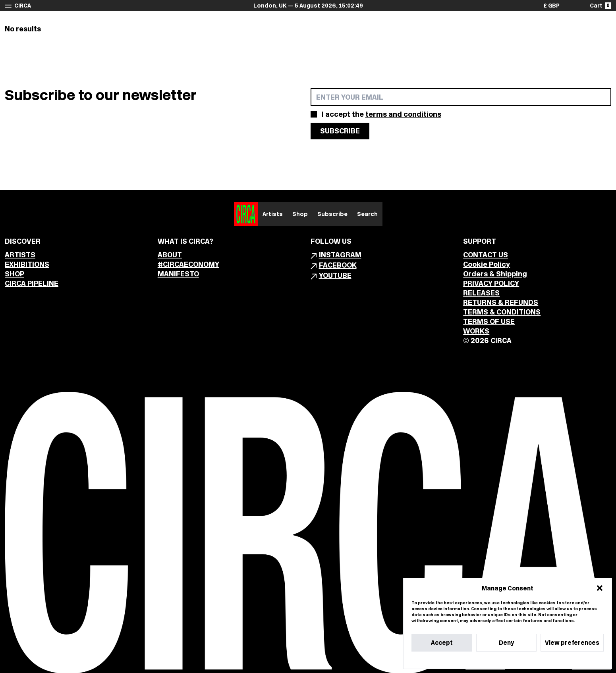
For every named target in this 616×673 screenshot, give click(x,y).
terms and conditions (403, 114)
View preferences (572, 643)
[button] (600, 588)
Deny (506, 643)
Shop (300, 214)
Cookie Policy (484, 660)
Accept (442, 643)
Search (367, 214)
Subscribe (332, 214)
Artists (273, 214)
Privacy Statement (522, 660)
